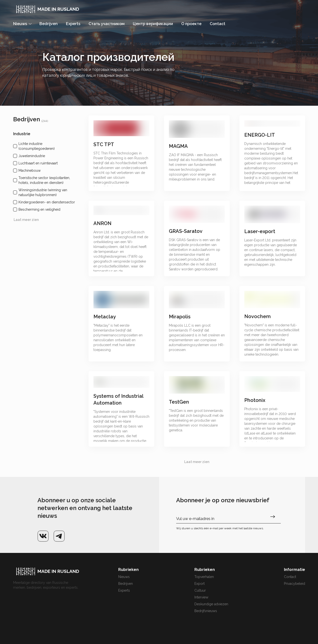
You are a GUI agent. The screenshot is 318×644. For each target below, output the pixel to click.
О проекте (191, 24)
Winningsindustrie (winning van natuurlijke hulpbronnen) (43, 192)
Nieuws (124, 577)
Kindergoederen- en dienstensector (47, 202)
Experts (73, 24)
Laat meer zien (26, 220)
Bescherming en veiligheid (39, 209)
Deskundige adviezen (211, 604)
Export (200, 584)
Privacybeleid (295, 584)
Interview (201, 597)
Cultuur (200, 590)
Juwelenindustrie (32, 156)
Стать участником (107, 24)
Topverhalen (204, 577)
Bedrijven (49, 24)
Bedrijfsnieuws (206, 611)
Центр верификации (153, 24)
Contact (218, 24)
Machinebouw (30, 170)
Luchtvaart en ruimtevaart (38, 163)
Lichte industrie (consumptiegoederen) (37, 146)
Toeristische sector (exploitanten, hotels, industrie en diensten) (44, 180)
